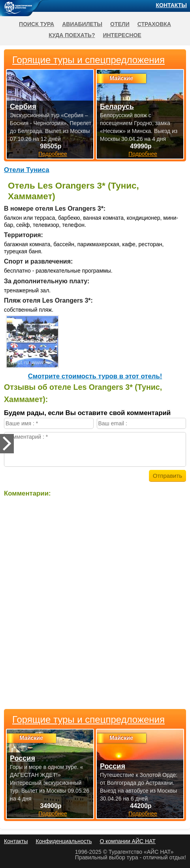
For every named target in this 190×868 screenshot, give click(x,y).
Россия (23, 758)
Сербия (23, 107)
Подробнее (53, 814)
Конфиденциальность (64, 841)
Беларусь (117, 107)
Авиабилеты (82, 24)
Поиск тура (37, 24)
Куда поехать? (72, 35)
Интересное (122, 35)
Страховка (154, 24)
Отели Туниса (27, 170)
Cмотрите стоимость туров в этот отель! (95, 376)
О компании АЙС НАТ (128, 841)
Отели (120, 24)
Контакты (171, 5)
